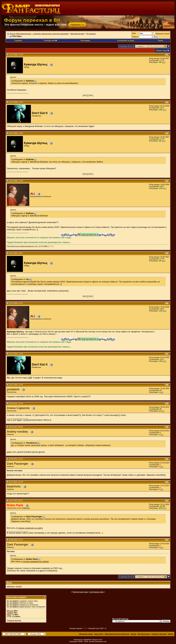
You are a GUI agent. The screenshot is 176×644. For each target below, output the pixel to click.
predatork (13, 389)
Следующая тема (96, 592)
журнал (19, 586)
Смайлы (10, 613)
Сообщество (50, 40)
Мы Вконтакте (144, 634)
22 (155, 46)
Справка (18, 40)
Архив (133, 634)
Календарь (85, 40)
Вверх (171, 634)
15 (148, 46)
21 (152, 46)
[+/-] (164, 62)
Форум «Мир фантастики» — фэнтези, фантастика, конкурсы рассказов (39, 34)
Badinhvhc (14, 486)
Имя (134, 33)
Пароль (135, 37)
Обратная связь (86, 634)
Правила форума (14, 620)
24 (162, 46)
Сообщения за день (126, 40)
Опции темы (162, 51)
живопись (11, 586)
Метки (9, 583)
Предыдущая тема (80, 592)
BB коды (10, 611)
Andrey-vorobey (17, 432)
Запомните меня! (161, 34)
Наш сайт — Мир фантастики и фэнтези (112, 634)
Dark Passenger (18, 464)
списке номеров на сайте (30, 528)
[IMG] (9, 615)
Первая (140, 46)
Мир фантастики (77, 34)
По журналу (91, 34)
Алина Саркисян (18, 408)
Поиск (161, 40)
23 (158, 46)
